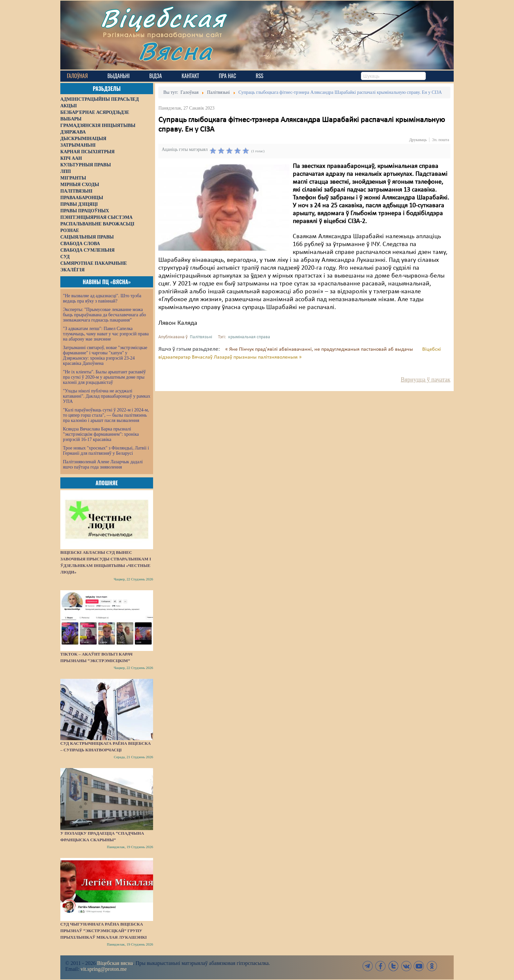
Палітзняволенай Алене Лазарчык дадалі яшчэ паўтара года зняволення (103, 464)
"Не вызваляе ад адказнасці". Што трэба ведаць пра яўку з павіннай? (102, 298)
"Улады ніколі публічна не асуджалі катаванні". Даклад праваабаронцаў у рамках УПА (107, 396)
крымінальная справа (249, 337)
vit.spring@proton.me (104, 969)
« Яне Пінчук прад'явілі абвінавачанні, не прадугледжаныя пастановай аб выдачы (320, 349)
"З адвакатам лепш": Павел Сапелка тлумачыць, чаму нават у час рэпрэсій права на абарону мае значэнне (106, 334)
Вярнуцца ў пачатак (426, 380)
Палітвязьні (201, 337)
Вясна (175, 51)
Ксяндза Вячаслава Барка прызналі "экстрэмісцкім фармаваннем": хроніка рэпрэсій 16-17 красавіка (101, 434)
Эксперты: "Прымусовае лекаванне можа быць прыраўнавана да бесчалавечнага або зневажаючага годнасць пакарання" (104, 315)
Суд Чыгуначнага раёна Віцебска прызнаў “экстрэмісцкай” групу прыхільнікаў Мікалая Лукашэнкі (104, 931)
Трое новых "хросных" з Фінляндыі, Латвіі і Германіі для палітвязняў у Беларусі (106, 451)
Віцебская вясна (115, 963)
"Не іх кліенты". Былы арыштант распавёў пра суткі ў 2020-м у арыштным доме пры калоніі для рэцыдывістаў (104, 377)
